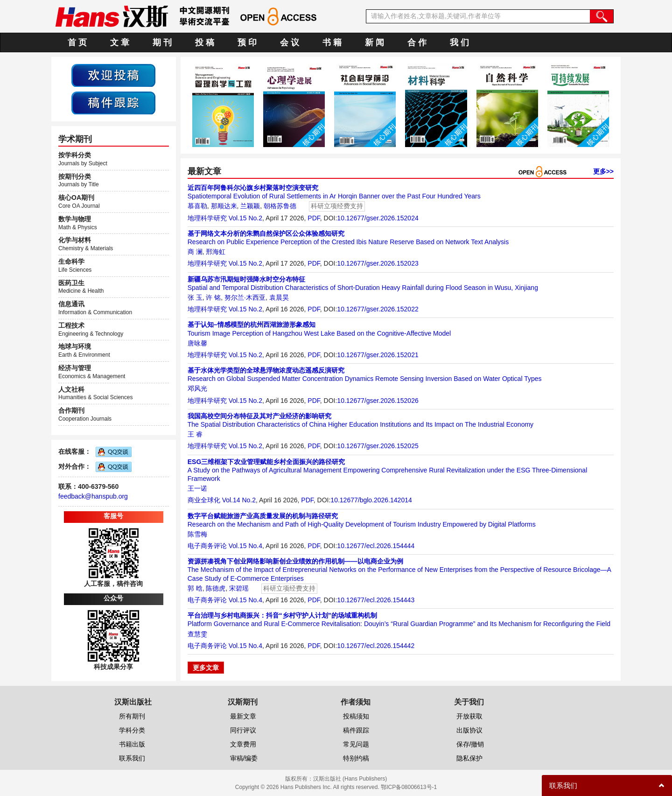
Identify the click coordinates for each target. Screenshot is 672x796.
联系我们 (132, 758)
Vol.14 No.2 (239, 500)
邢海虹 (216, 252)
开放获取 (469, 716)
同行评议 (243, 730)
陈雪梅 (197, 534)
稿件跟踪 (356, 730)
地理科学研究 (207, 218)
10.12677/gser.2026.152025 (378, 446)
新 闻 (374, 42)
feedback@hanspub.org (93, 496)
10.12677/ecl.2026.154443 (376, 600)
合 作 (417, 42)
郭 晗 (195, 588)
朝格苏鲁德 (280, 206)
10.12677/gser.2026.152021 (378, 355)
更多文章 (206, 668)
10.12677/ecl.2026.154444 (376, 546)
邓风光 (197, 388)
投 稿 (205, 42)
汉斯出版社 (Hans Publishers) (350, 779)
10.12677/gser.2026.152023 (378, 263)
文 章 (120, 42)
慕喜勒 (197, 206)
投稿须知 (356, 716)
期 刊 (162, 42)
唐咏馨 (197, 343)
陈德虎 (216, 588)
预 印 (247, 42)
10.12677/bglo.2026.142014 (371, 500)
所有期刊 (132, 716)
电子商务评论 (207, 546)
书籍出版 (132, 744)
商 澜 (195, 252)
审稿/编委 (244, 758)
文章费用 (243, 744)
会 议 (290, 42)
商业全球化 (204, 500)
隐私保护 (469, 758)
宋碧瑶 (239, 588)
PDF (314, 218)
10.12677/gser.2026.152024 (378, 218)
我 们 (459, 42)
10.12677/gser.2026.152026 (378, 401)
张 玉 (195, 297)
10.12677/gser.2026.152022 (378, 309)
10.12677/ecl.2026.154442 (376, 646)
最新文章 (243, 716)
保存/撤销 (470, 744)
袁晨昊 (279, 297)
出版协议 (469, 730)
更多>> (603, 171)
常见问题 (356, 744)
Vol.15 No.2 (245, 218)
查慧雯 (197, 634)
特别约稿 (356, 758)
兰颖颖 (250, 206)
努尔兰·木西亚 (245, 297)
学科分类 (132, 730)
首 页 (77, 42)
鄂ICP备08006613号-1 (409, 787)
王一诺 (197, 488)
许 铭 (213, 297)
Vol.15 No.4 (245, 546)
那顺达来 (224, 206)
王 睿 (195, 434)
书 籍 (332, 42)
